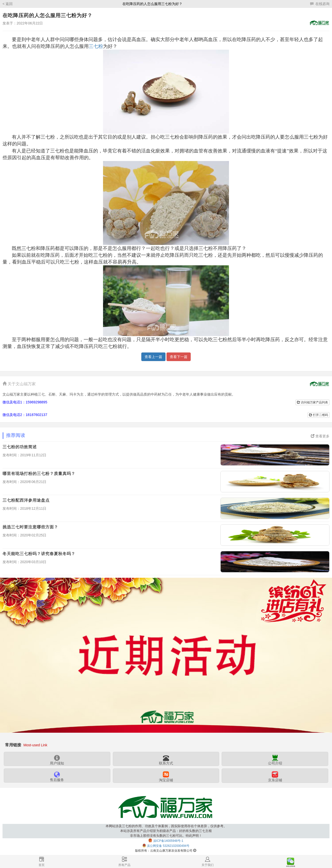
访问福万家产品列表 (312, 402)
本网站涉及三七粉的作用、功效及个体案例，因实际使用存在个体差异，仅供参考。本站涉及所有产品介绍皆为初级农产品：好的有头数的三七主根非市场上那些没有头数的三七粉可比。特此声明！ (166, 831)
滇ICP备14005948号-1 (168, 841)
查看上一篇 (153, 357)
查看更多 (320, 436)
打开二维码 (319, 415)
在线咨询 (320, 4)
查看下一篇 (179, 357)
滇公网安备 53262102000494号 (168, 846)
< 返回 (8, 4)
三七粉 (96, 46)
